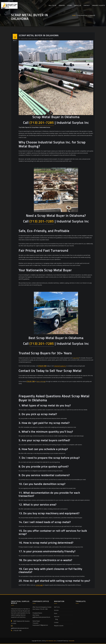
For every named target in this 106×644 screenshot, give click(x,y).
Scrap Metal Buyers (47, 39)
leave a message (41, 381)
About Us (78, 6)
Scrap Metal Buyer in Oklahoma (86, 15)
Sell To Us (52, 6)
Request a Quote (99, 6)
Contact (87, 6)
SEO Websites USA (51, 641)
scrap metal (76, 358)
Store (70, 6)
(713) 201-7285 (42, 123)
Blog (57, 619)
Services (62, 6)
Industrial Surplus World (28, 39)
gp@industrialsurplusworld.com (20, 628)
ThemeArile (71, 641)
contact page (39, 585)
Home (74, 15)
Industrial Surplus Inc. (60, 366)
